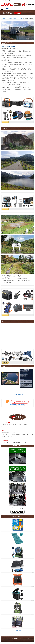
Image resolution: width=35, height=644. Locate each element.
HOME (3, 18)
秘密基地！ (18, 4)
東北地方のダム (17, 18)
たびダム (9, 18)
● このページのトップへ (17, 395)
